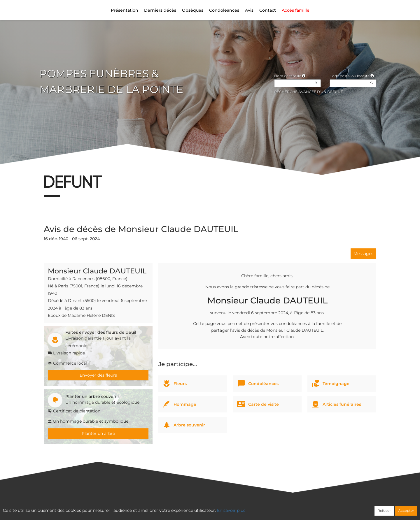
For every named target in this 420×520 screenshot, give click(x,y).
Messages (363, 254)
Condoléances (224, 10)
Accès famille (296, 10)
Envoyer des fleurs (98, 375)
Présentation (125, 10)
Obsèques (193, 10)
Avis (249, 10)
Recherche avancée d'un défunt (308, 92)
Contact (268, 10)
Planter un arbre (98, 433)
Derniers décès (160, 10)
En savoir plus (231, 510)
